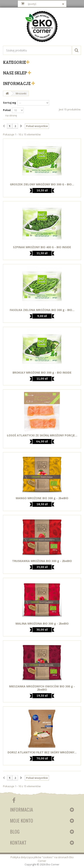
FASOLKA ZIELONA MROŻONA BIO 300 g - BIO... (42, 310)
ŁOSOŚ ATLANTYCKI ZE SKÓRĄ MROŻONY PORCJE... (42, 435)
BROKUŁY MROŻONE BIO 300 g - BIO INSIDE (42, 373)
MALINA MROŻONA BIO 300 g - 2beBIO (42, 624)
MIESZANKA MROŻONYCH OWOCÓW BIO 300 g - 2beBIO (42, 688)
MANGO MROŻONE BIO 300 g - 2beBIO (42, 498)
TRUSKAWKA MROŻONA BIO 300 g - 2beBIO (42, 561)
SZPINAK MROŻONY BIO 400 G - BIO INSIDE (42, 247)
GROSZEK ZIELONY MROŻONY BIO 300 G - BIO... (42, 184)
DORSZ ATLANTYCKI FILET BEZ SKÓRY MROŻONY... (42, 752)
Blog (15, 831)
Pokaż (7, 110)
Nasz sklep (15, 73)
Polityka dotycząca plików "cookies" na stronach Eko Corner (42, 859)
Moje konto (21, 820)
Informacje (17, 83)
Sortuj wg (10, 103)
